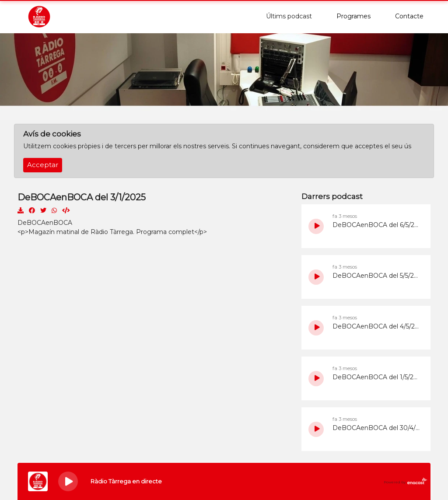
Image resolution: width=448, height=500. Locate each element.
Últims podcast (289, 16)
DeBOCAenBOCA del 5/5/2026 (377, 276)
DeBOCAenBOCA (45, 223)
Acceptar (43, 165)
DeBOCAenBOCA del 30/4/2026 (377, 428)
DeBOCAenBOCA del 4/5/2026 (377, 326)
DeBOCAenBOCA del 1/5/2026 (377, 377)
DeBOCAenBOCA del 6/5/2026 (377, 225)
